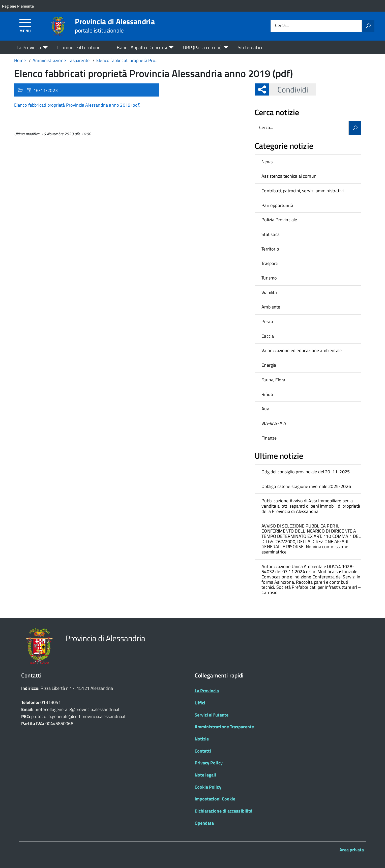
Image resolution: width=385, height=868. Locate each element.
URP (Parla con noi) (202, 47)
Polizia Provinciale (279, 220)
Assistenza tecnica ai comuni (289, 176)
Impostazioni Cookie (215, 799)
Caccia (268, 336)
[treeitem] (308, 162)
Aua (265, 409)
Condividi (289, 89)
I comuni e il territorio (79, 47)
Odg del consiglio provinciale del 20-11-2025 (306, 472)
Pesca (267, 321)
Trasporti (270, 263)
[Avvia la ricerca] (368, 26)
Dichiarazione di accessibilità (224, 811)
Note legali (205, 775)
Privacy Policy (209, 763)
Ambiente (271, 307)
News (267, 162)
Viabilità (269, 292)
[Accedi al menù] (25, 25)
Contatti (203, 751)
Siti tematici (250, 47)
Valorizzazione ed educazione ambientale (302, 350)
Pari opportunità (277, 205)
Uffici (200, 703)
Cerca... (282, 26)
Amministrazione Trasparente (224, 727)
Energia (269, 365)
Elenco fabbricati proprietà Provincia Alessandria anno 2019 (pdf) (77, 105)
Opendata (204, 823)
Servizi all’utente (212, 715)
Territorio (270, 249)
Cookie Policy (208, 787)
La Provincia (29, 47)
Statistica (271, 234)
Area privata (352, 850)
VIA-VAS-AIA (274, 423)
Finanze (269, 438)
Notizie (202, 739)
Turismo (269, 278)
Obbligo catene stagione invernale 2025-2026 (306, 486)
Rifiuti (267, 394)
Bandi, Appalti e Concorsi (142, 47)
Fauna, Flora (273, 380)
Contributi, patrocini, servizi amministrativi (303, 191)
